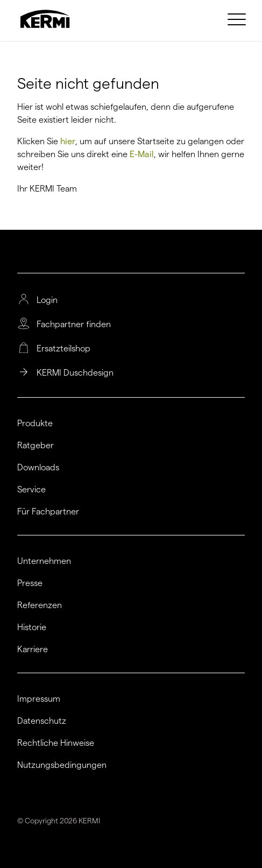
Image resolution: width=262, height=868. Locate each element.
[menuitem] (238, 19)
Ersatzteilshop (63, 349)
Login (47, 300)
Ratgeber (36, 446)
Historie (32, 627)
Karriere (33, 650)
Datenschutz (42, 721)
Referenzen (40, 605)
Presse (30, 583)
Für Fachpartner (48, 512)
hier (68, 141)
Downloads (38, 468)
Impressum (39, 699)
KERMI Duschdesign (75, 373)
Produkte (35, 424)
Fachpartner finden (74, 324)
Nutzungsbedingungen (62, 765)
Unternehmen (44, 561)
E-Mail (142, 154)
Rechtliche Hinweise (56, 743)
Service (31, 490)
